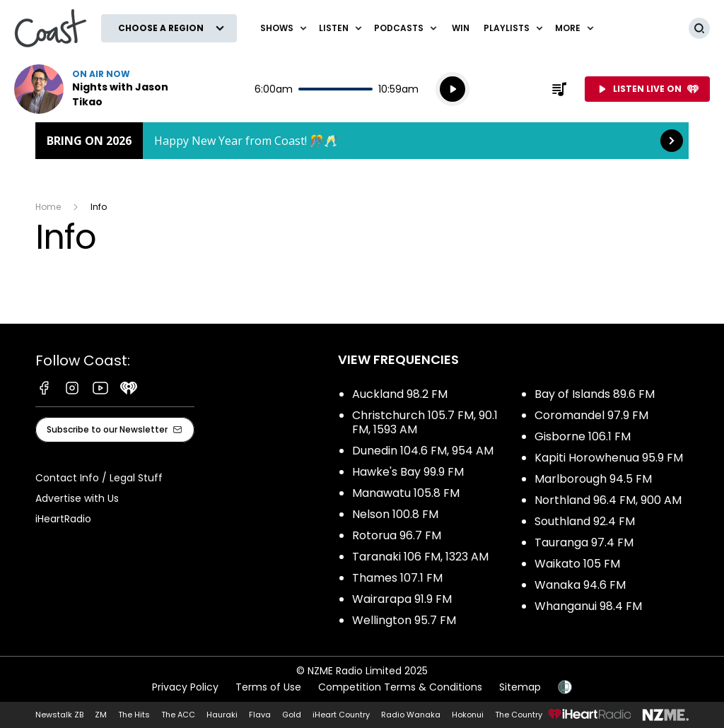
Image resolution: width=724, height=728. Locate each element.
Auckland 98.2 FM (400, 394)
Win (461, 28)
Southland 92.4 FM (585, 521)
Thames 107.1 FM (397, 578)
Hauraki (222, 715)
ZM (101, 715)
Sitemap (520, 687)
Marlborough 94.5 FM (593, 479)
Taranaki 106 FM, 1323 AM (420, 557)
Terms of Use (268, 687)
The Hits (134, 715)
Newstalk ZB (59, 715)
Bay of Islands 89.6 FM (595, 394)
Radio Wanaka (411, 715)
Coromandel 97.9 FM (591, 415)
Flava (260, 715)
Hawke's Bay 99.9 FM (408, 472)
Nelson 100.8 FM (395, 514)
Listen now (105, 89)
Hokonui (468, 715)
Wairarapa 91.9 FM (402, 599)
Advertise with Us (77, 498)
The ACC (178, 715)
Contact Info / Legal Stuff (99, 478)
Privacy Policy (185, 687)
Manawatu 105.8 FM (406, 493)
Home (48, 207)
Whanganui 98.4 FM (588, 606)
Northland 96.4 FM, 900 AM (608, 500)
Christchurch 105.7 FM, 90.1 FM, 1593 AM (425, 422)
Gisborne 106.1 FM (583, 436)
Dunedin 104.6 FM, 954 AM (423, 451)
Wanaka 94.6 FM (580, 585)
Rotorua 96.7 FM (397, 535)
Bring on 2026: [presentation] (362, 141)
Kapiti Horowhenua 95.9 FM (609, 458)
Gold (292, 715)
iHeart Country (341, 715)
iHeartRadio (63, 519)
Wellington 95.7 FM (404, 620)
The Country (519, 715)
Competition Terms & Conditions (400, 687)
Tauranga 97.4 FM (584, 542)
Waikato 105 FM (577, 564)
